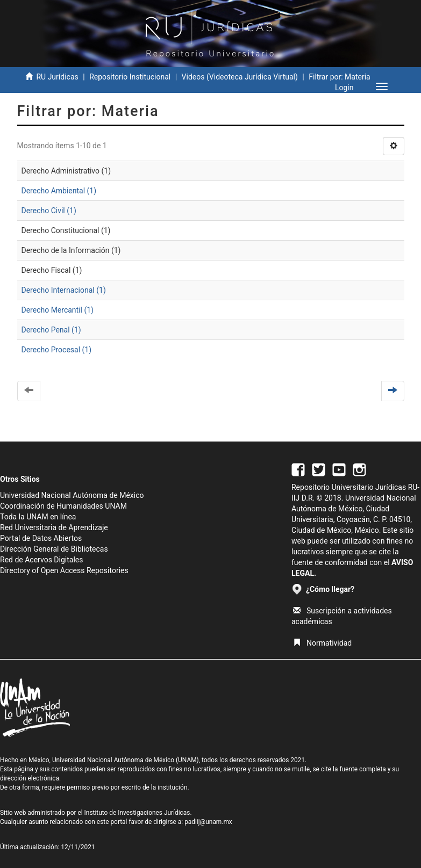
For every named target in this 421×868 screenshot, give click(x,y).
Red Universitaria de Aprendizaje (54, 527)
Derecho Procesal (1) (57, 350)
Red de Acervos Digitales (41, 560)
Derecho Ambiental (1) (59, 191)
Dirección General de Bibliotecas (54, 549)
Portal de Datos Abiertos (41, 538)
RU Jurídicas (57, 77)
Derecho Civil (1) (49, 211)
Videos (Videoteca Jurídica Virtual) (240, 77)
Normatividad (322, 643)
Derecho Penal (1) (51, 330)
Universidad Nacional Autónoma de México (72, 495)
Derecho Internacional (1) (64, 290)
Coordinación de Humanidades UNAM (63, 506)
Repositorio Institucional (130, 77)
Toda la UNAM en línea (38, 517)
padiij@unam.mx (208, 822)
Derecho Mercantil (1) (58, 310)
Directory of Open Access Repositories (64, 570)
